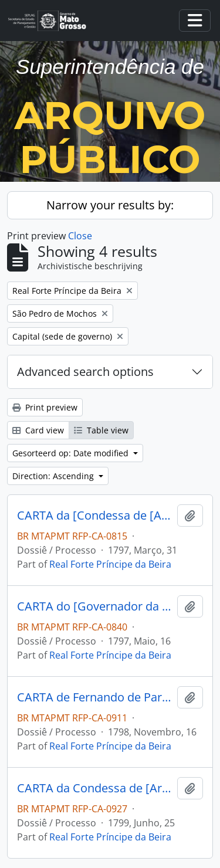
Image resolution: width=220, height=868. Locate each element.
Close (80, 236)
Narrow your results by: (110, 205)
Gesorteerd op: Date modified (72, 453)
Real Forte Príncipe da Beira (110, 564)
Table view (101, 430)
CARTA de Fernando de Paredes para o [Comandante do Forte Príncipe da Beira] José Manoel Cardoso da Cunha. (95, 697)
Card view (38, 430)
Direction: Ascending (54, 476)
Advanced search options (85, 372)
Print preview (45, 407)
